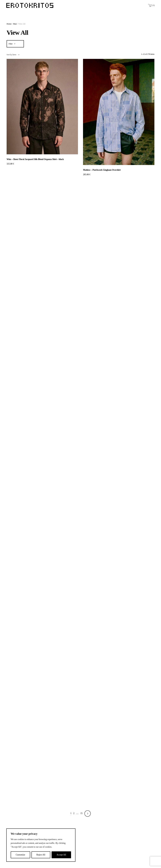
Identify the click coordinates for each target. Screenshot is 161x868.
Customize (20, 855)
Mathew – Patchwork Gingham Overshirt (102, 170)
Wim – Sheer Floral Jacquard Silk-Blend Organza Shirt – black (35, 159)
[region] (41, 845)
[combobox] (13, 55)
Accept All (61, 855)
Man (15, 24)
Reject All (41, 855)
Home (9, 24)
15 (81, 813)
